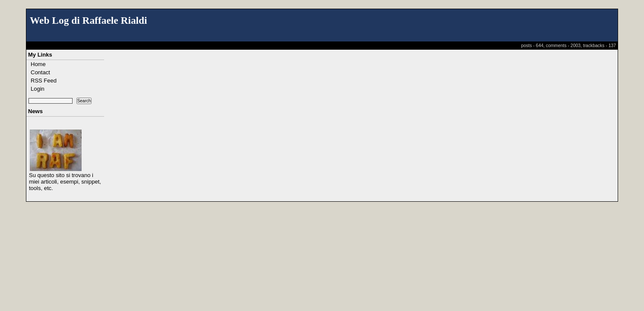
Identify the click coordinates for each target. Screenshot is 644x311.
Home (38, 64)
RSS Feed (44, 81)
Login (38, 89)
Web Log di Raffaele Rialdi (89, 20)
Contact (40, 72)
